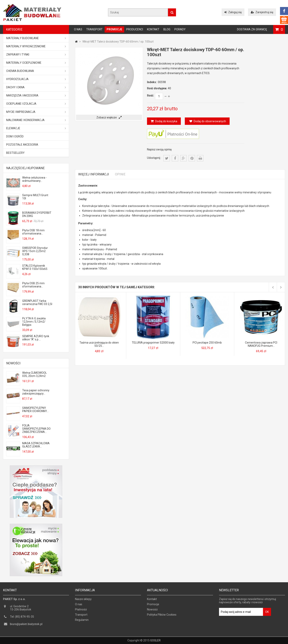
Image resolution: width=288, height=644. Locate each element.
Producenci (135, 29)
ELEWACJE (36, 128)
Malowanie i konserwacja (36, 120)
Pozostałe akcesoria (22, 145)
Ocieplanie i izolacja (36, 104)
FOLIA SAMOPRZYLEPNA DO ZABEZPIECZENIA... (36, 429)
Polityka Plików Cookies (162, 616)
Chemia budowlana (36, 71)
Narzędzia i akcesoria (36, 95)
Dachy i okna (36, 87)
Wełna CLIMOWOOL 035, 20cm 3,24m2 (34, 374)
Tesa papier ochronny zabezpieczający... (36, 392)
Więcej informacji (94, 174)
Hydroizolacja (36, 79)
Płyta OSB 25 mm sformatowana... (33, 285)
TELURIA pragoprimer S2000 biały (153, 343)
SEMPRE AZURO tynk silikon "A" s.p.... (36, 338)
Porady (180, 29)
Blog (167, 29)
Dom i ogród (15, 136)
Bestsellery (15, 153)
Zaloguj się (233, 12)
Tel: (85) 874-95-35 (22, 618)
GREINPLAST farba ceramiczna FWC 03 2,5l (37, 302)
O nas (78, 29)
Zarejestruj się (262, 12)
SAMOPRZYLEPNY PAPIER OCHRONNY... (35, 409)
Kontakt (153, 29)
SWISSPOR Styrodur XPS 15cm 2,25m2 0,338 (35, 251)
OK (267, 614)
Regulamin (82, 622)
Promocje (114, 29)
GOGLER (155, 640)
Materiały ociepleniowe (36, 63)
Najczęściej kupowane (25, 168)
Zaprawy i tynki (36, 55)
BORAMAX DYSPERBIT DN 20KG (37, 214)
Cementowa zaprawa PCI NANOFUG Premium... (261, 344)
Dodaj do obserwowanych (208, 121)
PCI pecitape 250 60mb (207, 343)
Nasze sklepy (83, 601)
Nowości (13, 363)
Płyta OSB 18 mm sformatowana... (33, 232)
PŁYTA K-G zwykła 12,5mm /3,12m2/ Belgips (34, 322)
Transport (94, 29)
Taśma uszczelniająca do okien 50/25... (99, 344)
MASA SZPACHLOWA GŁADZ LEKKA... (36, 445)
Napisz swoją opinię (159, 149)
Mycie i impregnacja (36, 112)
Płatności (81, 611)
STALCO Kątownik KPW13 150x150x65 (35, 267)
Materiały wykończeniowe (36, 46)
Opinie (120, 174)
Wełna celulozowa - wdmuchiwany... (34, 179)
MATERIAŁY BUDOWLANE (36, 38)
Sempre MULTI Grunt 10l (35, 197)
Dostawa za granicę (252, 29)
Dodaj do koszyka (166, 121)
